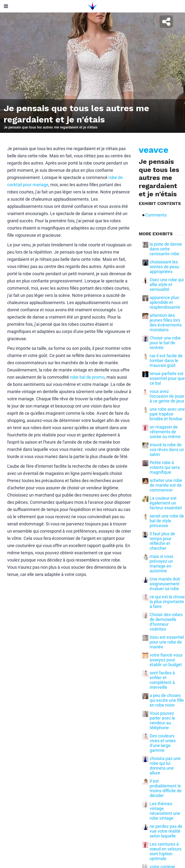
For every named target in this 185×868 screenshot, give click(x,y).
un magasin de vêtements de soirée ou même (165, 432)
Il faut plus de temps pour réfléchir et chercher (162, 541)
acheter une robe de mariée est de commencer (166, 485)
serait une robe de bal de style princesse (167, 521)
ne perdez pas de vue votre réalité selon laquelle (166, 831)
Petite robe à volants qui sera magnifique (165, 467)
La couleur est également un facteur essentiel (166, 503)
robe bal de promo (87, 377)
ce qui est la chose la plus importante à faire (167, 602)
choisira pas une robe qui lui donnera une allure (165, 766)
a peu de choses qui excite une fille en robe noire (167, 700)
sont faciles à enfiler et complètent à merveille (162, 680)
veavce (154, 150)
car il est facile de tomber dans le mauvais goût (166, 361)
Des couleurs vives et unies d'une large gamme (163, 743)
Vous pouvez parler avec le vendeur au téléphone (162, 721)
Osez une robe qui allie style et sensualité (167, 285)
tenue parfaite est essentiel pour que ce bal (167, 378)
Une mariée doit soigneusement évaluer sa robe (165, 584)
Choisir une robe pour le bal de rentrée (165, 343)
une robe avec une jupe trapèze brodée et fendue (167, 414)
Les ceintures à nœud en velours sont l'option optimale (165, 851)
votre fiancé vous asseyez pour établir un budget (166, 660)
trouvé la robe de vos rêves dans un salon (167, 450)
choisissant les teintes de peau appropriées (164, 267)
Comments (156, 215)
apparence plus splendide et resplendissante (165, 302)
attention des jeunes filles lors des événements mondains (166, 323)
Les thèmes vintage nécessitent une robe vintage (165, 811)
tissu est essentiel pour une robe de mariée (167, 642)
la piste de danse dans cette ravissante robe (166, 249)
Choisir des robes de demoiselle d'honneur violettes (166, 622)
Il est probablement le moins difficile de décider (166, 788)
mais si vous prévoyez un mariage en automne (161, 564)
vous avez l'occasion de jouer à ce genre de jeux (167, 396)
